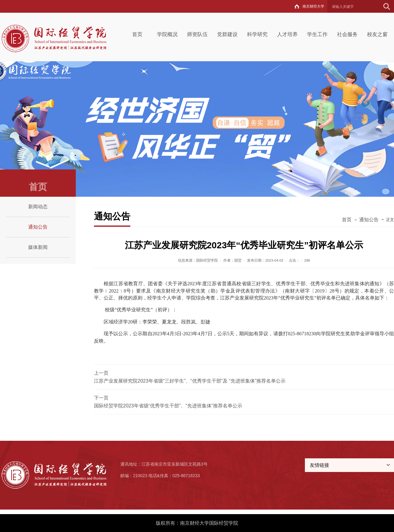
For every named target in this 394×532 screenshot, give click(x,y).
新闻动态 (38, 207)
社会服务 (347, 34)
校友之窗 (377, 34)
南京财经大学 (313, 6)
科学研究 (257, 34)
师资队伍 (197, 34)
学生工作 (317, 34)
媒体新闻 (38, 247)
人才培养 (287, 34)
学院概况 (167, 34)
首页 (137, 34)
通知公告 (38, 227)
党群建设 (227, 34)
